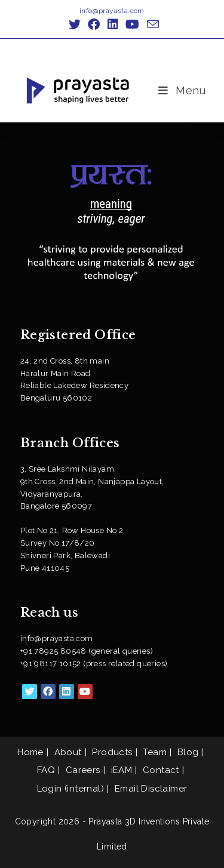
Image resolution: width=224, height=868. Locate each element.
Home (30, 752)
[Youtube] (85, 692)
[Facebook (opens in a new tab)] (94, 24)
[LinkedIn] (67, 692)
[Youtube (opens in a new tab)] (132, 24)
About (68, 752)
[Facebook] (48, 692)
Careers (83, 770)
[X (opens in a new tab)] (75, 24)
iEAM (122, 770)
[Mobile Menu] (182, 90)
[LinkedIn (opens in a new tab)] (113, 24)
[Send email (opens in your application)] (151, 24)
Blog (188, 752)
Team (155, 752)
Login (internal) (70, 789)
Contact (161, 770)
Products (112, 752)
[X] (30, 692)
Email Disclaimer (151, 789)
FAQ (46, 770)
